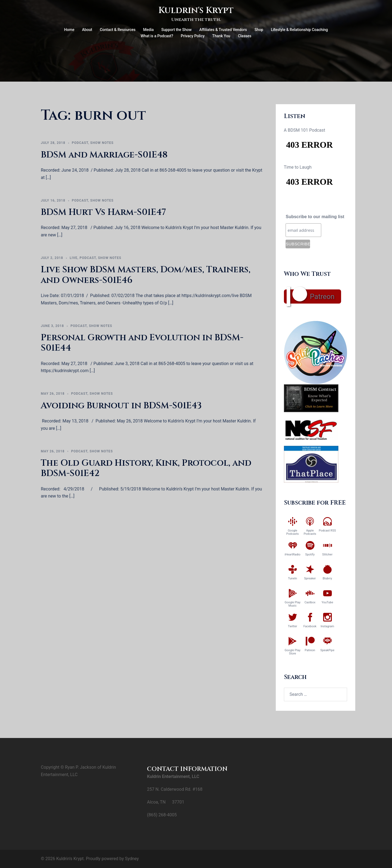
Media (148, 30)
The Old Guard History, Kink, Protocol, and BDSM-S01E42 (146, 468)
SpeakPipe (327, 650)
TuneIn (293, 578)
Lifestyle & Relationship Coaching (299, 30)
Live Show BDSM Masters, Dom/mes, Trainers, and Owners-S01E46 (146, 275)
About (87, 30)
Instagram (327, 626)
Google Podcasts (292, 532)
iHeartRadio (293, 555)
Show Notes (102, 143)
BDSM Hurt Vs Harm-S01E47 (103, 212)
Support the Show (177, 30)
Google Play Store (292, 652)
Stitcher (327, 555)
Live (74, 258)
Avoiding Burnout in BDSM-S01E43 (121, 406)
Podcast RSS (327, 531)
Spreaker (310, 578)
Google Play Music (292, 604)
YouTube (327, 602)
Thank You (221, 36)
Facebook (310, 626)
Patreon (322, 296)
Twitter (293, 626)
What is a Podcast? (157, 36)
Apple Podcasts (310, 532)
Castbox (310, 602)
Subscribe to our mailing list (315, 217)
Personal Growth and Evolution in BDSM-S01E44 (142, 343)
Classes (245, 36)
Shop (259, 30)
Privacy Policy (193, 36)
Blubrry (327, 578)
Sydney (132, 859)
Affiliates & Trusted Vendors (223, 30)
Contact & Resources (118, 30)
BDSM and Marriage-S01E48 (104, 155)
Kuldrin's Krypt (196, 10)
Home (69, 30)
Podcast (80, 143)
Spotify (310, 555)
